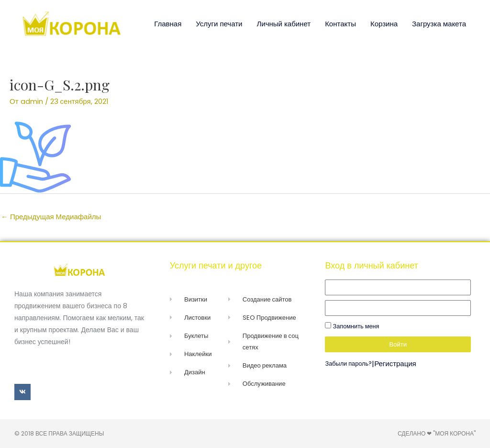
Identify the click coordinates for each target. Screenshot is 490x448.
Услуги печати (219, 24)
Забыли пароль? (348, 364)
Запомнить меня (352, 326)
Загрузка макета (439, 24)
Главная (168, 24)
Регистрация (395, 364)
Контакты (340, 24)
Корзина (384, 24)
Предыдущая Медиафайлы (51, 217)
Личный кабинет (284, 24)
